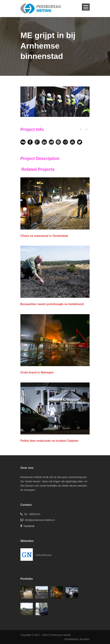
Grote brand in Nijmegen (37, 372)
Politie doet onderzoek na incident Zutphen (49, 441)
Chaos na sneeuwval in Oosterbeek (44, 236)
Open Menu (86, 7)
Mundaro (85, 639)
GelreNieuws (44, 555)
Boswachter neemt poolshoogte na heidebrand (52, 304)
